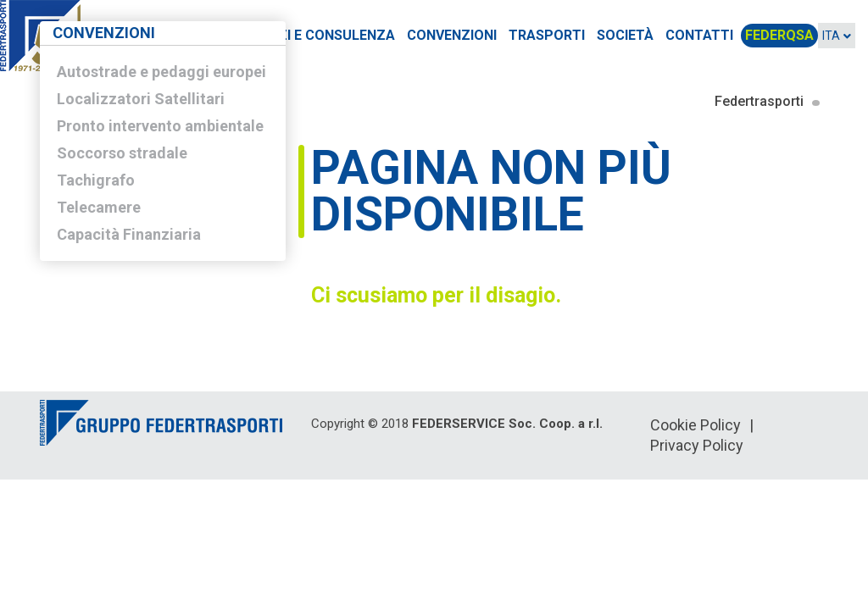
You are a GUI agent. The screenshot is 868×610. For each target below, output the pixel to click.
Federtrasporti (759, 101)
